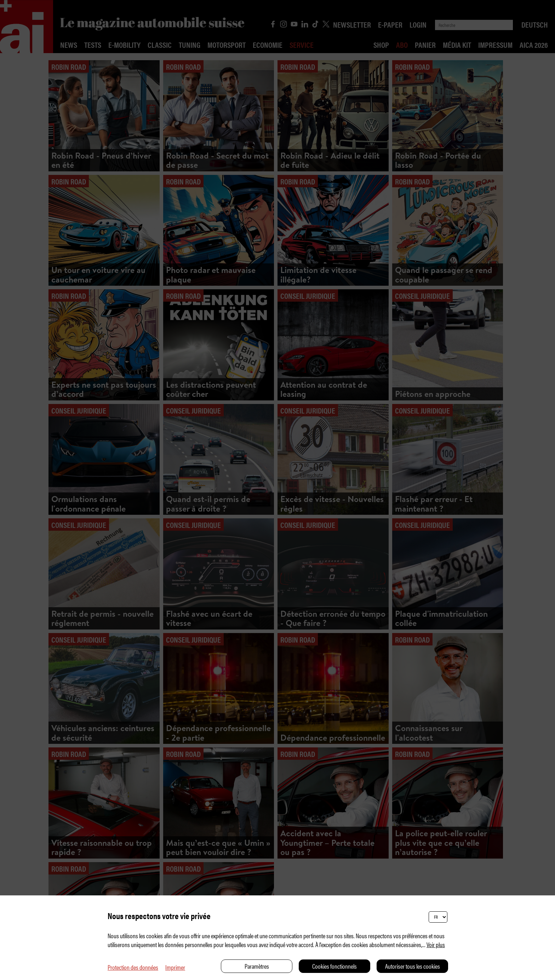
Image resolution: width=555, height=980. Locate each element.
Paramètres (257, 966)
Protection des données (133, 967)
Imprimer (175, 967)
